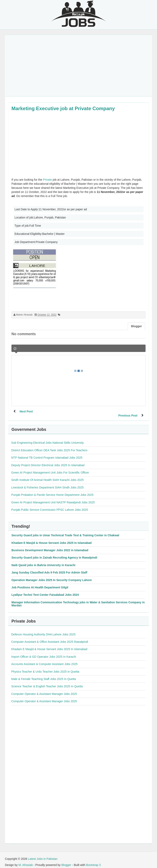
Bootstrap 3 (93, 861)
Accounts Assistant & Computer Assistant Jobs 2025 (44, 660)
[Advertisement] (78, 66)
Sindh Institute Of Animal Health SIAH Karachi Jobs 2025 (47, 476)
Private (47, 180)
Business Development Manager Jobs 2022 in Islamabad (50, 546)
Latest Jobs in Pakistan (43, 855)
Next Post (26, 411)
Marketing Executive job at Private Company (63, 108)
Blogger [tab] (136, 326)
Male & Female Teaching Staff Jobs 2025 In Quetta (44, 675)
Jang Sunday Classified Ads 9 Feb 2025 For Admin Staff (49, 568)
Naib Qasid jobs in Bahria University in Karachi (43, 561)
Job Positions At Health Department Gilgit (40, 583)
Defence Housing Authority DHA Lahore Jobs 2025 (43, 630)
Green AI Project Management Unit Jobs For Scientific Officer (50, 468)
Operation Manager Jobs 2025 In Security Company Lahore (52, 576)
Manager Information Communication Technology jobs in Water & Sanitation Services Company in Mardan (78, 600)
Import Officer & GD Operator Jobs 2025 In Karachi (44, 653)
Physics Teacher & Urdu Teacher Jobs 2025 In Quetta (45, 668)
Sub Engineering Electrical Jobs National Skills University (48, 439)
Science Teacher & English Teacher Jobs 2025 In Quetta (47, 682)
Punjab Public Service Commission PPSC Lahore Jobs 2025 (50, 506)
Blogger (66, 861)
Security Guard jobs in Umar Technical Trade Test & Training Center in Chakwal (65, 531)
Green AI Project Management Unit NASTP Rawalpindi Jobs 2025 (53, 498)
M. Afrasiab (26, 861)
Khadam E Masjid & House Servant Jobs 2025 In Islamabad (52, 539)
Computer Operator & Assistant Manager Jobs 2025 (44, 690)
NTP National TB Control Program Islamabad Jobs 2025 (47, 454)
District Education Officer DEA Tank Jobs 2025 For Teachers (49, 446)
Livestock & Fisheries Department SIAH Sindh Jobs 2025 (47, 483)
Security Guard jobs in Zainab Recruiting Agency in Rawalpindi (54, 553)
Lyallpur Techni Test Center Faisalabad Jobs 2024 (45, 591)
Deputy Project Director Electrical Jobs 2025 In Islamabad (48, 461)
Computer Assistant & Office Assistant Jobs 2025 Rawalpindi (50, 638)
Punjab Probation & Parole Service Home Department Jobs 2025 (52, 491)
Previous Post (128, 411)
